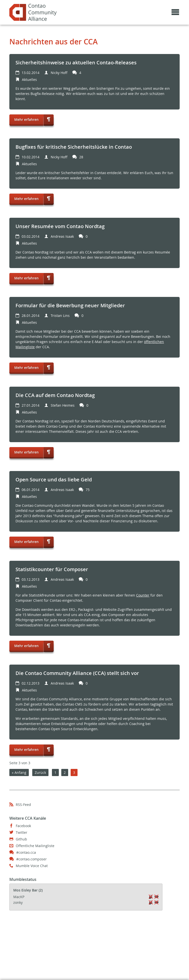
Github (21, 839)
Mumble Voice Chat (32, 866)
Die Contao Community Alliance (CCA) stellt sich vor (77, 673)
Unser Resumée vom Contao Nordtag (60, 226)
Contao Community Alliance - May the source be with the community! (33, 12)
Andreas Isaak (62, 236)
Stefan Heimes (63, 405)
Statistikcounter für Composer (52, 569)
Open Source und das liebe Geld (54, 480)
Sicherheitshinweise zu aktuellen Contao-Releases (76, 63)
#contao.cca (26, 852)
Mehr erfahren (24, 118)
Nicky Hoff (59, 73)
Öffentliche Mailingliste (35, 846)
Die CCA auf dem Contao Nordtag (55, 395)
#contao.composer (31, 859)
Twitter (22, 832)
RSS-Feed (23, 805)
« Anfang (19, 772)
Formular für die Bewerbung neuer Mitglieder (70, 305)
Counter (143, 595)
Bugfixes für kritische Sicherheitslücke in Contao (74, 147)
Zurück (40, 772)
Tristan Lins (60, 316)
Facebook (23, 826)
